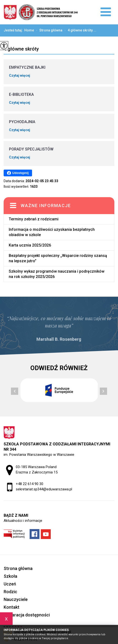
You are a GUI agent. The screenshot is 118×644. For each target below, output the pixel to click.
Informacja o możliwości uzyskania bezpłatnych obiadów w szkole (52, 232)
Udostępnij (18, 173)
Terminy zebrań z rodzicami (34, 219)
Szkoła (10, 576)
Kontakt (12, 607)
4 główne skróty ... (79, 30)
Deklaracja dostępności (27, 615)
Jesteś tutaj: (14, 30)
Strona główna (48, 30)
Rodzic (10, 592)
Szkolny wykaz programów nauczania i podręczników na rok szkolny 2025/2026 (57, 274)
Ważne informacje (46, 206)
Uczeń (10, 584)
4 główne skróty (21, 49)
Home (29, 30)
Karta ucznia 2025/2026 (30, 245)
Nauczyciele (16, 599)
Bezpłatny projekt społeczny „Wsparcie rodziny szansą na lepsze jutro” (58, 258)
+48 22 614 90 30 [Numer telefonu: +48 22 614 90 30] (29, 484)
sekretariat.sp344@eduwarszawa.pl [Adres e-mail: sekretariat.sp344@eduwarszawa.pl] (44, 489)
